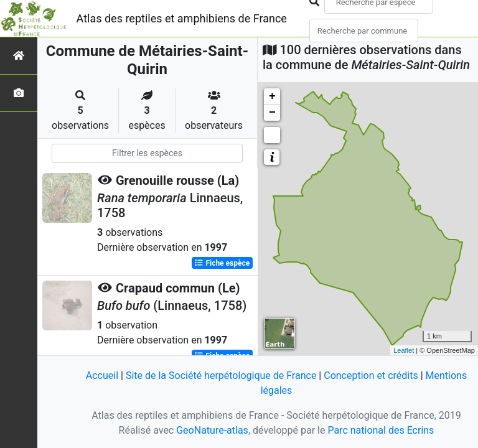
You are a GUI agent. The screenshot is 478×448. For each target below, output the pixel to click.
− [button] (272, 113)
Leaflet (404, 350)
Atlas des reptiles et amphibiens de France (182, 18)
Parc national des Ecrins (381, 430)
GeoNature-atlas (212, 430)
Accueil (102, 376)
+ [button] (272, 96)
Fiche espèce (222, 263)
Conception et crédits (371, 376)
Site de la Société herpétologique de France (221, 376)
